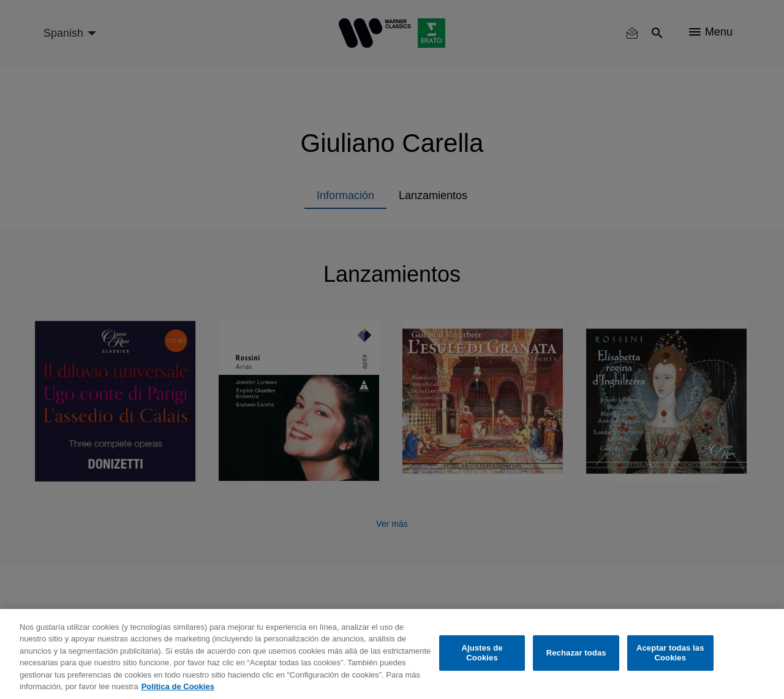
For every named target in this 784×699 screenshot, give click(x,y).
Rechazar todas (576, 653)
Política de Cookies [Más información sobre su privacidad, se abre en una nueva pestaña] (178, 686)
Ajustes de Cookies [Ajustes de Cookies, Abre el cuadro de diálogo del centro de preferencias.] (482, 653)
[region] (392, 654)
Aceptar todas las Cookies (670, 653)
